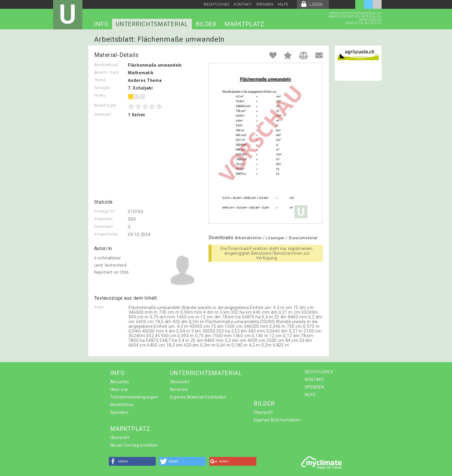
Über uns (119, 389)
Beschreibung (106, 65)
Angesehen (104, 219)
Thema (100, 80)
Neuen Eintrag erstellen (134, 445)
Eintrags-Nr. (105, 211)
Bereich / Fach (107, 72)
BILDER (206, 24)
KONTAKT (243, 4)
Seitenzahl (103, 114)
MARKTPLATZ (244, 24)
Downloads (104, 227)
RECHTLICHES (217, 4)
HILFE (283, 4)
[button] (132, 461)
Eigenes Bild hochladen (277, 420)
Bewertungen (105, 105)
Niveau (100, 95)
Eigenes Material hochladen (198, 397)
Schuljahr (102, 88)
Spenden (119, 412)
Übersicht (180, 382)
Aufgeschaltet (106, 234)
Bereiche (179, 389)
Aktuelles (120, 382)
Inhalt (99, 307)
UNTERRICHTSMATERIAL (152, 24)
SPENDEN (265, 4)
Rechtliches (122, 405)
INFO (101, 24)
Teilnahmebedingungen (134, 397)
